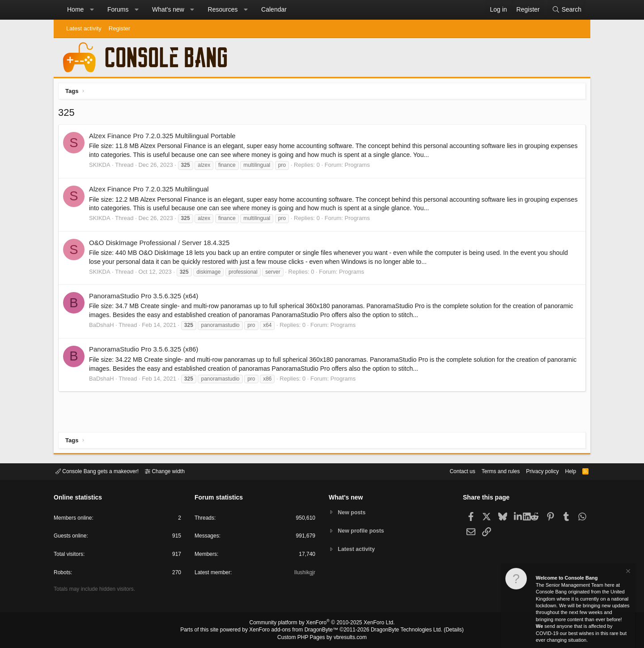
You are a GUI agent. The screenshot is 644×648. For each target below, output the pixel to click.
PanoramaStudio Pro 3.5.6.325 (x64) (146, 298)
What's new (168, 9)
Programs (360, 167)
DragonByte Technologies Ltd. (400, 631)
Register (119, 28)
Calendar (274, 9)
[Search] (567, 10)
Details (443, 631)
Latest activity (84, 28)
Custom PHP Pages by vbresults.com (322, 638)
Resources (223, 9)
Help (565, 471)
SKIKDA (102, 167)
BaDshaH (104, 327)
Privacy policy (535, 471)
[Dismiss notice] (627, 572)
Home (75, 9)
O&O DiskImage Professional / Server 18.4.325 (161, 245)
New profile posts (363, 531)
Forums (118, 9)
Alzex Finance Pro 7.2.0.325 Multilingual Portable (165, 138)
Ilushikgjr (304, 574)
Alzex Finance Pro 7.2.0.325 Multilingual (151, 191)
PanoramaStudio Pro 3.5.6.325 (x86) (146, 351)
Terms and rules (490, 471)
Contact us (449, 471)
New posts (353, 512)
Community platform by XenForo (322, 624)
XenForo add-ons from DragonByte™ (296, 631)
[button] (92, 10)
